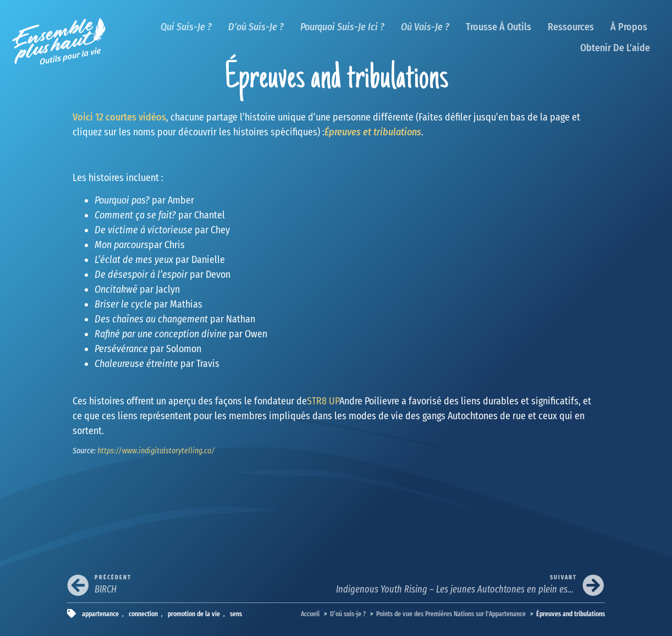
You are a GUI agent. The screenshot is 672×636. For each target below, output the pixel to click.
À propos (629, 27)
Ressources (571, 27)
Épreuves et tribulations (373, 132)
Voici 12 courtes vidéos (119, 117)
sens (236, 614)
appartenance (100, 614)
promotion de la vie (194, 614)
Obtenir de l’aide (615, 48)
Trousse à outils (499, 27)
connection (143, 614)
